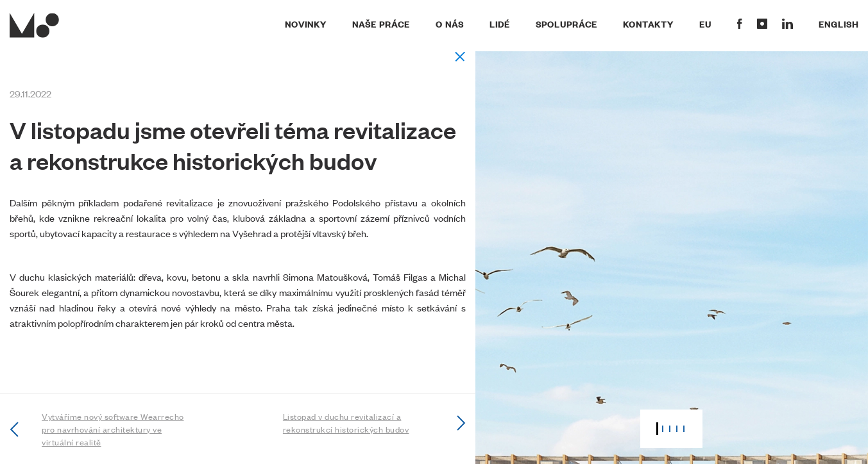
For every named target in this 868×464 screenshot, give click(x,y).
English (838, 24)
